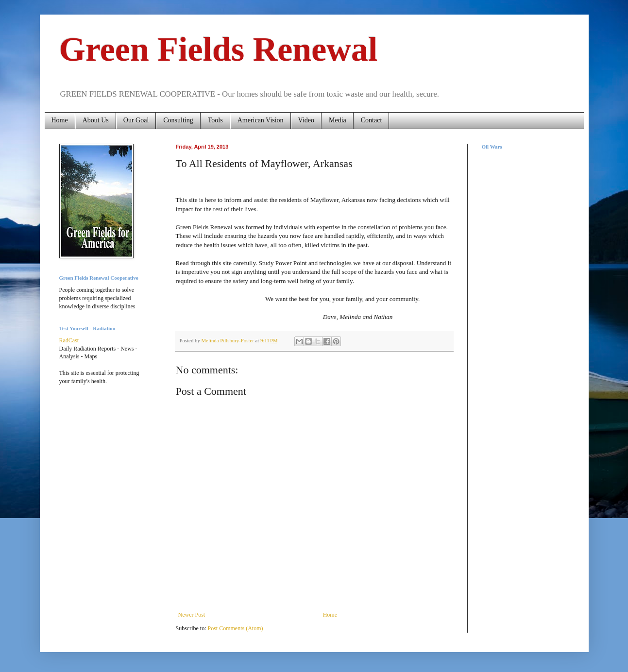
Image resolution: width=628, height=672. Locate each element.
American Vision (261, 120)
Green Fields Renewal (219, 49)
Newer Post (192, 615)
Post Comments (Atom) (236, 628)
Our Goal (136, 120)
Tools (215, 120)
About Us (96, 120)
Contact (372, 120)
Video (306, 120)
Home (60, 120)
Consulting (178, 120)
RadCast (69, 340)
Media (338, 120)
